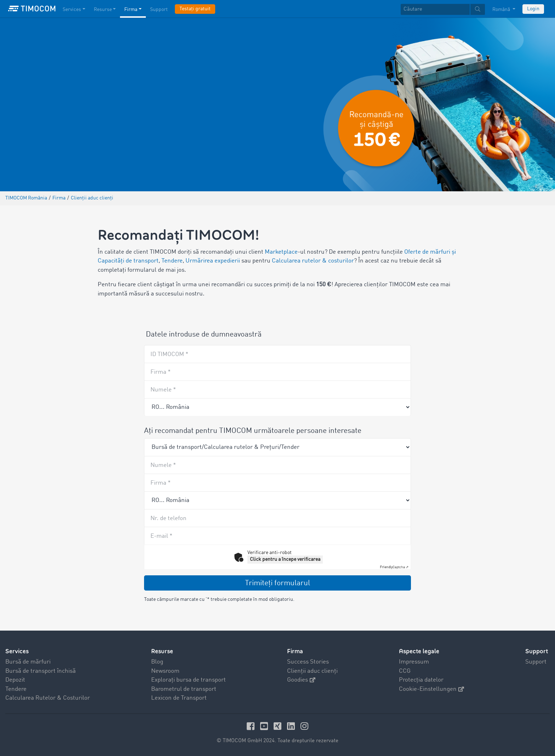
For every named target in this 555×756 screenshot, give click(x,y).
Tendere (172, 261)
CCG (405, 671)
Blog (157, 662)
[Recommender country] (277, 407)
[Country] (277, 500)
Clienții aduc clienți (312, 671)
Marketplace (281, 252)
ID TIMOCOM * (169, 354)
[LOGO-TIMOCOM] (32, 9)
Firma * (161, 372)
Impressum (414, 662)
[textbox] (443, 9)
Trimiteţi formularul (277, 583)
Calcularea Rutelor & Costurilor (48, 698)
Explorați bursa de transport (188, 680)
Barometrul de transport (184, 689)
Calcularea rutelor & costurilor (313, 261)
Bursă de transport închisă (41, 671)
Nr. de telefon (168, 518)
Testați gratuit (195, 9)
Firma (295, 651)
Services (17, 651)
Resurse (162, 651)
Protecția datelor (421, 680)
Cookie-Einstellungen (431, 689)
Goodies (301, 680)
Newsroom (165, 671)
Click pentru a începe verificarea (285, 559)
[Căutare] (435, 9)
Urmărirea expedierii (213, 261)
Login (533, 9)
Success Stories (308, 662)
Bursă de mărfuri (28, 662)
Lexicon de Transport (179, 698)
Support (536, 662)
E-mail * (161, 536)
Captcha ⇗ (394, 567)
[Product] (277, 447)
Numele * (163, 390)
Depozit (15, 680)
